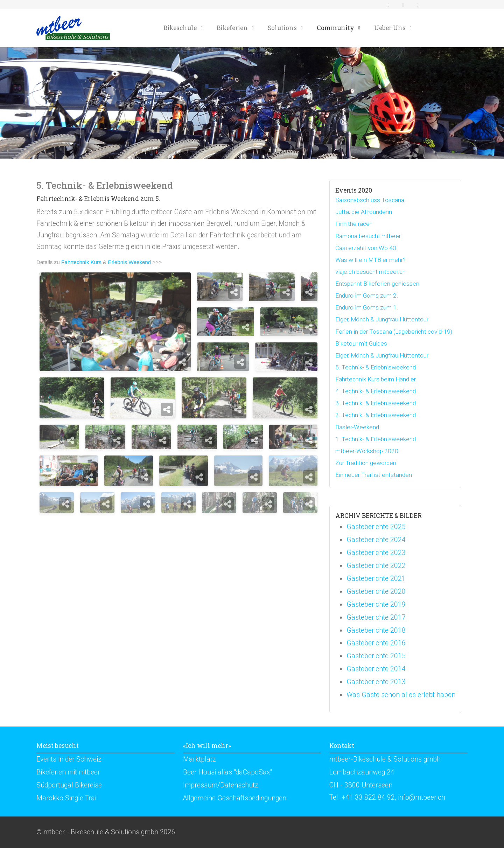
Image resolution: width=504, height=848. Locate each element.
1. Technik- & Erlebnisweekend (376, 439)
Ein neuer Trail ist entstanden (374, 475)
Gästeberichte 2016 (376, 643)
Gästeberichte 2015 (376, 656)
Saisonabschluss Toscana (370, 200)
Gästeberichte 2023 (376, 553)
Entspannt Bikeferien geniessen (377, 284)
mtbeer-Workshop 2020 (367, 451)
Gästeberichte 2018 (376, 630)
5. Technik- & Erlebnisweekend (376, 367)
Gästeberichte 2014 (376, 669)
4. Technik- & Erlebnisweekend (376, 391)
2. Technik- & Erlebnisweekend (376, 415)
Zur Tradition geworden (366, 463)
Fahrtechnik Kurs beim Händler (376, 379)
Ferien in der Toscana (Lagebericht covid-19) (394, 332)
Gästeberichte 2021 (376, 579)
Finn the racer (353, 224)
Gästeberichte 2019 (376, 604)
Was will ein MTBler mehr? (370, 260)
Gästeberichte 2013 (376, 682)
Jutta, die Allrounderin (364, 212)
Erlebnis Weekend (129, 262)
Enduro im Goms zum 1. (367, 307)
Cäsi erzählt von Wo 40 (366, 248)
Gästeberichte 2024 (376, 540)
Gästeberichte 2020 (376, 592)
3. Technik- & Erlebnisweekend (376, 403)
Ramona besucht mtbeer (368, 236)
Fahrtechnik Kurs (81, 262)
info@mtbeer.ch (422, 797)
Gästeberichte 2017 (376, 617)
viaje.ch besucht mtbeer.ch (370, 272)
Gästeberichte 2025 (376, 527)
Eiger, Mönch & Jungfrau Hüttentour (382, 319)
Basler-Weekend (357, 427)
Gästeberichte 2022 (376, 566)
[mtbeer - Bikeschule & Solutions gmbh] (73, 28)
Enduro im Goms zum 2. (367, 296)
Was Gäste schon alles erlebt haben (401, 695)
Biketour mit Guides (361, 343)
